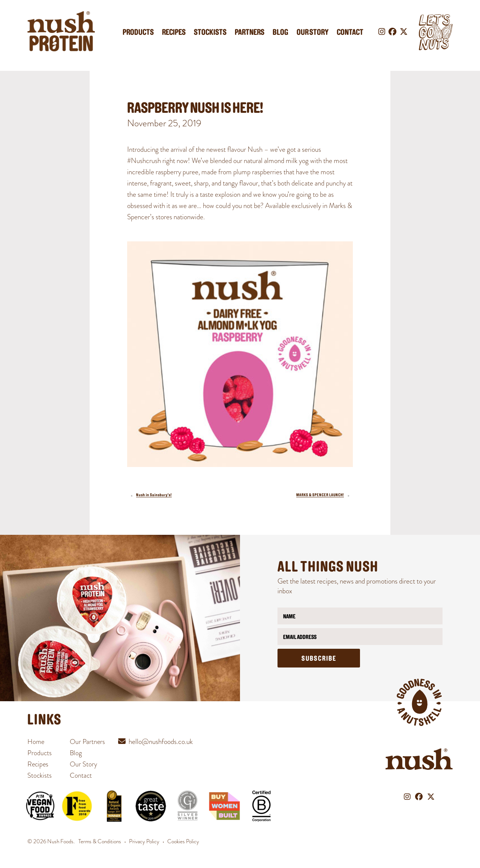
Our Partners (87, 742)
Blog (280, 33)
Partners (250, 33)
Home (36, 742)
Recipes (174, 33)
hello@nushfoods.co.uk (161, 742)
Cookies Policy (183, 841)
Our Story (313, 33)
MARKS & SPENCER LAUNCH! (320, 495)
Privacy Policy (144, 841)
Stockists (210, 33)
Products (138, 33)
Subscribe (319, 659)
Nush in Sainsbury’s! (154, 495)
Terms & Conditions (100, 841)
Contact (350, 33)
